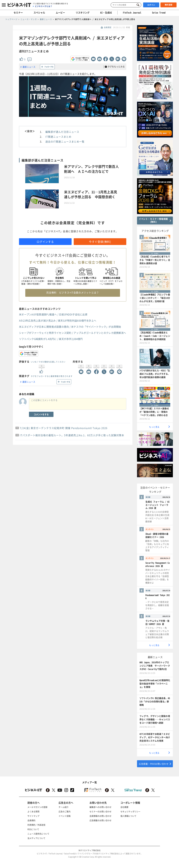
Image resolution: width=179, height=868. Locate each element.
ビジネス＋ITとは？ (44, 6)
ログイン (151, 5)
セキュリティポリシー (130, 811)
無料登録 (169, 5)
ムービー (60, 13)
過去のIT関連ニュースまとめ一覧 (65, 141)
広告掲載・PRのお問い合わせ (154, 764)
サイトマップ (33, 816)
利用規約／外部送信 (36, 825)
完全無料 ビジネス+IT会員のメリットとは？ (73, 292)
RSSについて (33, 829)
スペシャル (39, 13)
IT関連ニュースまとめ (58, 137)
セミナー (18, 13)
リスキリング (83, 13)
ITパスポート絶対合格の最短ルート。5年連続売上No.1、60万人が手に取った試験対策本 (72, 435)
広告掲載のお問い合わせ (100, 820)
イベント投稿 (65, 816)
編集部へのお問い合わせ (100, 807)
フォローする (49, 67)
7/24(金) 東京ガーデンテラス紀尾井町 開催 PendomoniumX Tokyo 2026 (64, 428)
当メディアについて (36, 838)
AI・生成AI (106, 13)
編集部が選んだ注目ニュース (62, 132)
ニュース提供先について (38, 834)
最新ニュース (29, 67)
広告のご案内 (65, 811)
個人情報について (128, 816)
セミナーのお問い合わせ (100, 811)
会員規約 (31, 820)
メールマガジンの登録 (37, 807)
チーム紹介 (64, 807)
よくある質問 (33, 811)
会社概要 (124, 807)
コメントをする (41, 414)
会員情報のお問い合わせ (100, 816)
